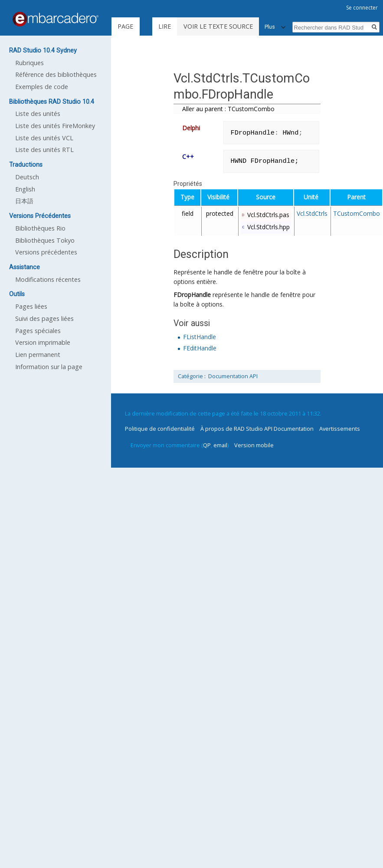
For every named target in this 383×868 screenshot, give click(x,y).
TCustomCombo (357, 213)
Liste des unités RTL (44, 150)
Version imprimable (43, 342)
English (25, 189)
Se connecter (362, 8)
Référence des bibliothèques (56, 74)
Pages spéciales (38, 331)
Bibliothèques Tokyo (45, 240)
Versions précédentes (46, 252)
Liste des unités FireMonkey (55, 126)
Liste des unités (38, 114)
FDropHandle (192, 295)
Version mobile (254, 445)
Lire (165, 26)
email (220, 445)
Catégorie (190, 376)
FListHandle (200, 337)
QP (207, 445)
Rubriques (29, 63)
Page (125, 26)
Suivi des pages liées (44, 318)
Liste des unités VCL (44, 138)
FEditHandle (200, 348)
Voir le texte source (218, 26)
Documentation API (233, 376)
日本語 (24, 201)
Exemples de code (42, 87)
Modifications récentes (48, 279)
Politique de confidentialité (160, 429)
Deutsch (27, 177)
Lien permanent (38, 355)
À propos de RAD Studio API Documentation (257, 429)
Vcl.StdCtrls (312, 213)
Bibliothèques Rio (40, 228)
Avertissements (340, 429)
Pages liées (31, 306)
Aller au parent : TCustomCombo (228, 109)
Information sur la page (49, 367)
